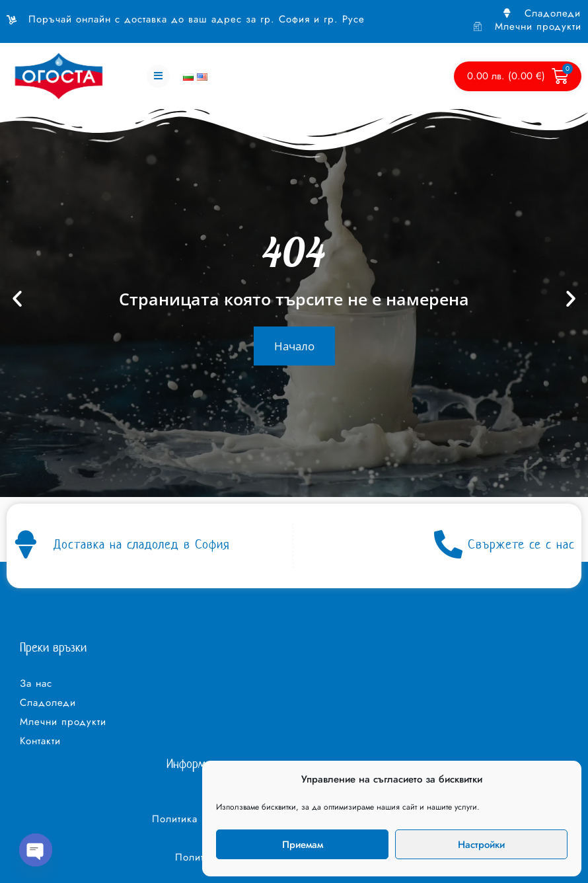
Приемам (303, 845)
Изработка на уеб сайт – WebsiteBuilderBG (80, 867)
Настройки (481, 845)
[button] (158, 70)
